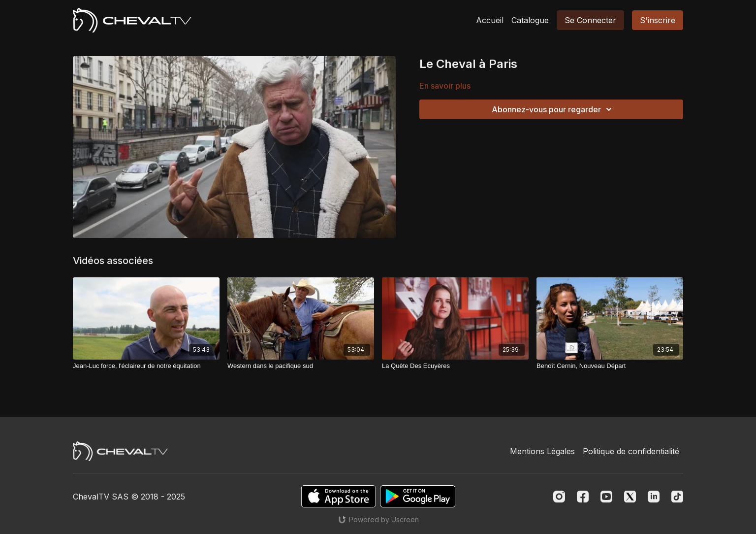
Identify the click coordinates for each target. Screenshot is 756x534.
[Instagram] (559, 497)
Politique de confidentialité (631, 451)
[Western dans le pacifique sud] (301, 366)
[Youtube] (606, 497)
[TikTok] (677, 497)
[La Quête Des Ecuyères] (455, 366)
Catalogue (530, 20)
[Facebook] (583, 497)
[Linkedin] (654, 497)
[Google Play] (418, 496)
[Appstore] (338, 496)
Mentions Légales (542, 451)
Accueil (490, 20)
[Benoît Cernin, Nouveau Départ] (610, 366)
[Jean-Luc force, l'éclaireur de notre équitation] (146, 366)
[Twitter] (630, 497)
